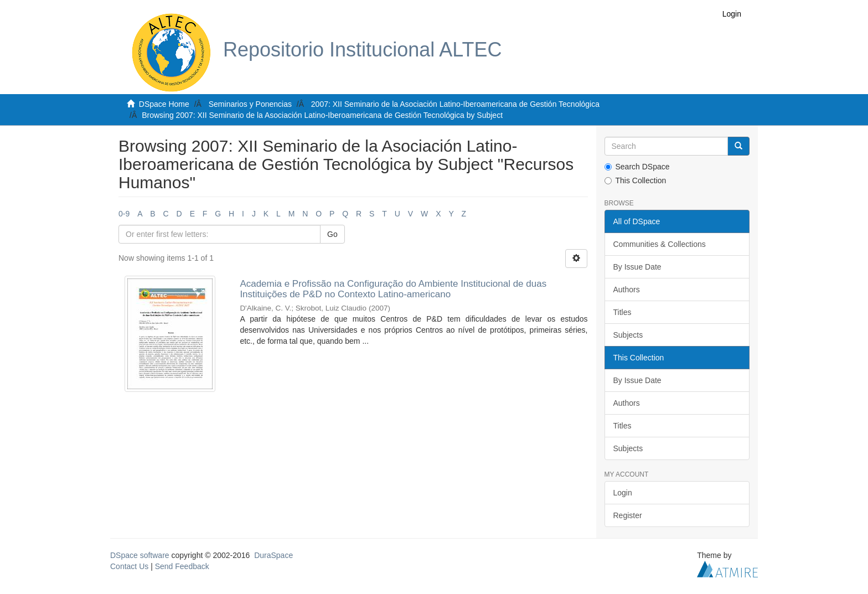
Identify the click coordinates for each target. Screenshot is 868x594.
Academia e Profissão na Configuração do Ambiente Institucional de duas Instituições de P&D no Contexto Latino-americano (393, 289)
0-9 (124, 214)
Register (628, 515)
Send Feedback (182, 566)
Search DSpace (637, 167)
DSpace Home (164, 104)
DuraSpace (273, 555)
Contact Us (129, 566)
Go (332, 234)
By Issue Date (637, 267)
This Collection (635, 180)
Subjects (628, 335)
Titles (622, 312)
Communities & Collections (660, 244)
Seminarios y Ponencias (250, 104)
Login (623, 493)
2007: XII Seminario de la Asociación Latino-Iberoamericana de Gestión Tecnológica (455, 104)
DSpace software (140, 555)
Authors (627, 290)
